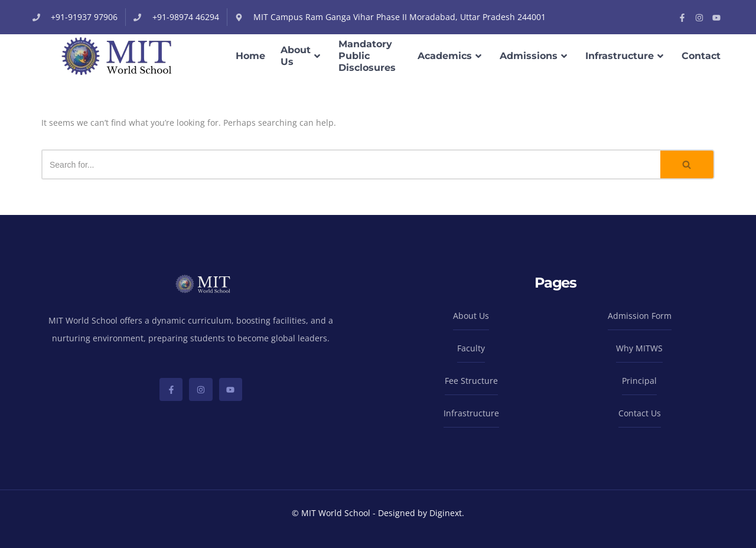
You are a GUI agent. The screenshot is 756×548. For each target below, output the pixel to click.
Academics (451, 56)
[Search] (351, 164)
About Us (302, 56)
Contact (701, 56)
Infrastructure (626, 56)
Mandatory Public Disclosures (367, 56)
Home (250, 56)
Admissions (535, 56)
